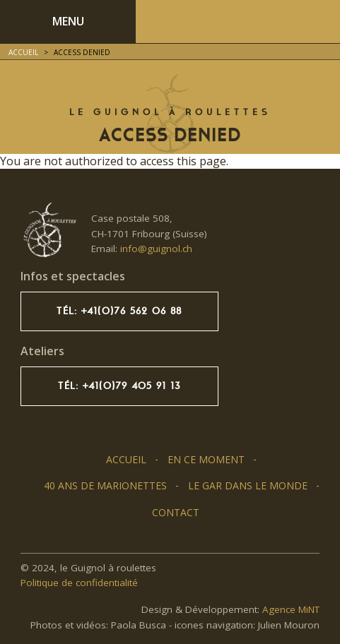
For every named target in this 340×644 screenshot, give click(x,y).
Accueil (23, 52)
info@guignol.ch (156, 249)
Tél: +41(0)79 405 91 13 (119, 386)
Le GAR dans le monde (248, 485)
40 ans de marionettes (105, 485)
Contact (176, 512)
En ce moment (206, 459)
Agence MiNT (291, 609)
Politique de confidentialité (79, 583)
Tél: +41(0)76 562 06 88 (119, 311)
